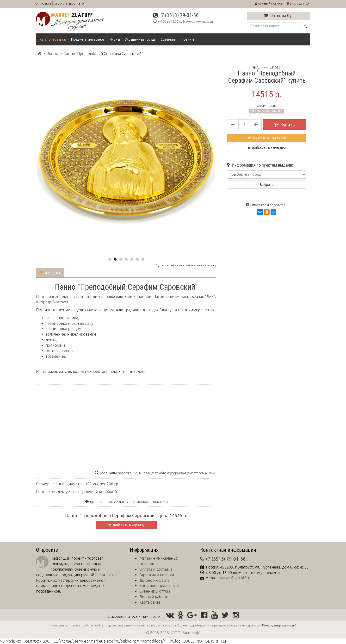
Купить (284, 125)
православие (102, 501)
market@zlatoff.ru (234, 578)
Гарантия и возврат (157, 575)
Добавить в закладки (267, 148)
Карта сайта (150, 602)
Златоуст (124, 501)
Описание (50, 273)
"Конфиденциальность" (278, 625)
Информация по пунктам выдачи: (260, 165)
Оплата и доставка (69, 3)
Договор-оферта (154, 580)
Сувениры (168, 39)
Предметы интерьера (88, 39)
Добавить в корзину (126, 525)
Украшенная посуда (140, 39)
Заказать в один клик (267, 138)
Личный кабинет (155, 597)
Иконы (115, 39)
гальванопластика (151, 501)
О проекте (43, 3)
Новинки (188, 39)
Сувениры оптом (155, 591)
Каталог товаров (53, 39)
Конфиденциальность (159, 586)
